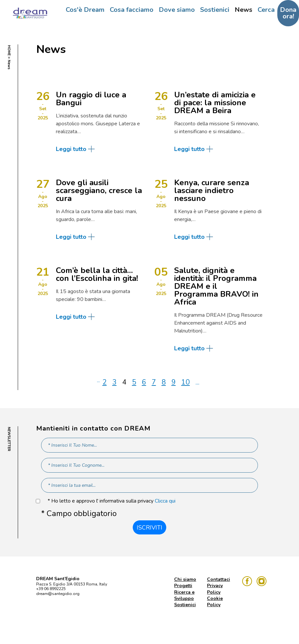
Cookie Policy (215, 602)
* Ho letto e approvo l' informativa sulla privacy (112, 501)
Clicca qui (165, 501)
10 (186, 382)
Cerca (266, 10)
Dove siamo (177, 10)
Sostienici (215, 10)
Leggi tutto (71, 149)
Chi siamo (185, 579)
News (243, 10)
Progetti (183, 586)
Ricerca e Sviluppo (184, 595)
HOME (9, 50)
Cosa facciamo (132, 10)
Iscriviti (149, 528)
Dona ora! (288, 13)
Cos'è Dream (85, 10)
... (98, 381)
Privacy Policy (215, 589)
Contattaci (218, 579)
